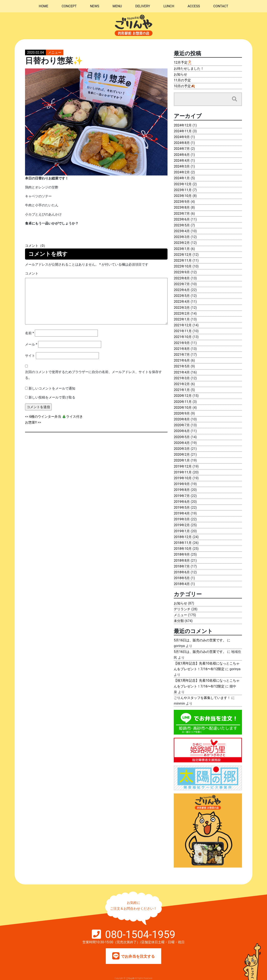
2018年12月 (183, 537)
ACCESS (194, 6)
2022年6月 (182, 290)
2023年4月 (182, 231)
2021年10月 (183, 337)
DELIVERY (143, 6)
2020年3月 (182, 449)
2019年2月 (182, 525)
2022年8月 (182, 278)
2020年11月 (183, 402)
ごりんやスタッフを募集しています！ (202, 698)
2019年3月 (182, 519)
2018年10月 (183, 549)
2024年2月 (182, 172)
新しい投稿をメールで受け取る (52, 397)
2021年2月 (182, 384)
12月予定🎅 (183, 62)
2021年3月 (182, 378)
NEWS (94, 6)
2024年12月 (183, 125)
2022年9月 (182, 272)
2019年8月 (182, 490)
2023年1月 (182, 249)
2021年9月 (182, 343)
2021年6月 (182, 360)
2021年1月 (182, 390)
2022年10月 (183, 266)
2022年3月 (182, 308)
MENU (117, 6)
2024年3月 (182, 166)
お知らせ (180, 74)
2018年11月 (183, 543)
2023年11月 (183, 190)
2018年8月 (182, 561)
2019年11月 (183, 472)
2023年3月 (182, 237)
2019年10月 (183, 478)
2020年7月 (182, 425)
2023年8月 (182, 207)
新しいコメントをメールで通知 (52, 388)
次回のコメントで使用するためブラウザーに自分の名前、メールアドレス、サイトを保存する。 (93, 375)
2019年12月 (183, 466)
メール (31, 344)
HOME (43, 6)
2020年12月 (183, 396)
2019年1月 (182, 531)
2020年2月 (182, 455)
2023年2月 (182, 243)
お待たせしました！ (189, 69)
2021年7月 (182, 355)
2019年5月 (182, 508)
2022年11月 (183, 260)
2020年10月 (183, 408)
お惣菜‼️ (31, 422)
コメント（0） (36, 246)
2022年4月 (182, 302)
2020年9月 (182, 413)
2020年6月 (182, 431)
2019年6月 (182, 502)
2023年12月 (183, 184)
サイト (30, 356)
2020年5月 (182, 437)
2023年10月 (183, 196)
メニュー (55, 52)
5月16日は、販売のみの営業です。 (200, 640)
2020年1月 (182, 460)
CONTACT (221, 6)
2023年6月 (182, 219)
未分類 (179, 621)
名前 (30, 333)
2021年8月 (182, 349)
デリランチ (182, 609)
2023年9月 (182, 202)
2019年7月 (182, 496)
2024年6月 (182, 155)
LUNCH (169, 6)
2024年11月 (183, 131)
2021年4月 (182, 372)
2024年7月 (182, 149)
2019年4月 (182, 513)
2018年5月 (182, 578)
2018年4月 (182, 584)
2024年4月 (182, 161)
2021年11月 (183, 331)
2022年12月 (183, 255)
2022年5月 (182, 296)
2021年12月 (183, 325)
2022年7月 (182, 284)
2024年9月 (182, 137)
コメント (32, 273)
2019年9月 (182, 484)
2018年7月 (182, 566)
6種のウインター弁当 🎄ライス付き (56, 417)
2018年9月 (182, 554)
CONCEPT (69, 6)
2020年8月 (182, 419)
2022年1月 (182, 319)
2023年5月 (182, 225)
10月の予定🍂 (184, 86)
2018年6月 (182, 572)
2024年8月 (182, 143)
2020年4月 (182, 443)
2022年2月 (182, 313)
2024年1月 (182, 178)
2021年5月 (182, 366)
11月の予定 (182, 80)
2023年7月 (182, 214)
